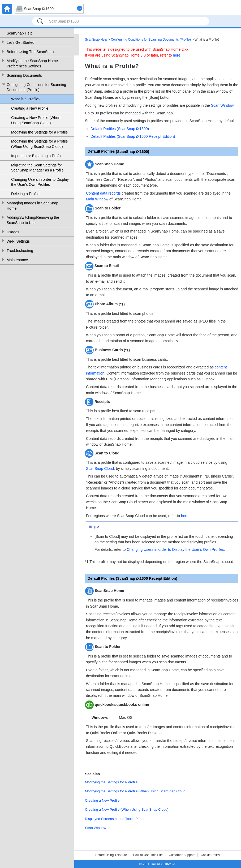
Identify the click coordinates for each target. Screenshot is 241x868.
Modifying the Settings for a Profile (39, 132)
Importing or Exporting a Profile (37, 156)
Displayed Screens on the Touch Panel (115, 819)
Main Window (97, 199)
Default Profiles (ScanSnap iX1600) (120, 129)
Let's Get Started (21, 42)
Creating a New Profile (30, 108)
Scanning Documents (24, 75)
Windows (100, 717)
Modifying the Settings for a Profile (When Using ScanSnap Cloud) (39, 144)
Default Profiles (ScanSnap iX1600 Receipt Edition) (133, 136)
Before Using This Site (111, 855)
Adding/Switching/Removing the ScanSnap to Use (33, 220)
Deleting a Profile (25, 194)
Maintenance (17, 260)
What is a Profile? (26, 99)
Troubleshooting (20, 251)
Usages (13, 232)
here (177, 55)
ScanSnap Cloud (100, 469)
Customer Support (182, 855)
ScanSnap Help (20, 33)
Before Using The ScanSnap (30, 52)
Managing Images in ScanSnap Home (33, 206)
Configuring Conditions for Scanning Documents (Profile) (36, 87)
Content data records (103, 193)
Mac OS (126, 717)
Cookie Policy (210, 855)
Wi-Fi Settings (18, 241)
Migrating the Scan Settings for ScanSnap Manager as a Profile (37, 168)
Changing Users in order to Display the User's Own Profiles (40, 182)
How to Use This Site (148, 855)
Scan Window (222, 105)
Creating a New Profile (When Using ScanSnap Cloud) (36, 120)
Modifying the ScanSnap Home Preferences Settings (32, 63)
